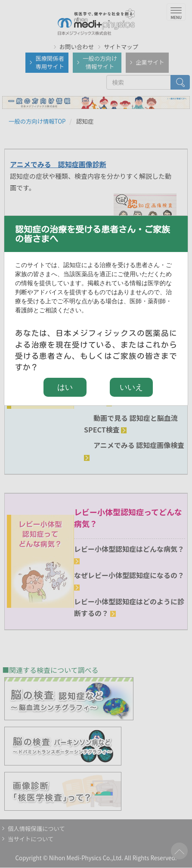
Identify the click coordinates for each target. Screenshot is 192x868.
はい (65, 387)
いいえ (131, 387)
